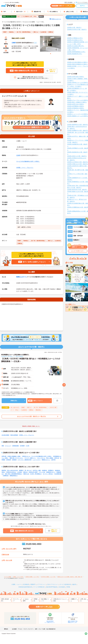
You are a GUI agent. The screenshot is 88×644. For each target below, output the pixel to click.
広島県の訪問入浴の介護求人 (76, 104)
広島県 (14, 43)
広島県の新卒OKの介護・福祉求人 (77, 190)
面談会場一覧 (36, 12)
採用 (36, 629)
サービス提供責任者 (65, 584)
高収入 (3, 472)
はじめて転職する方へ (78, 251)
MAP (35, 43)
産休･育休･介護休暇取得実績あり (14, 474)
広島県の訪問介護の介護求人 (76, 77)
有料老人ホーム (26, 456)
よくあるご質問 (26, 600)
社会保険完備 (58, 474)
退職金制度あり (14, 476)
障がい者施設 (50, 458)
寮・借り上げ (28, 470)
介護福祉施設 (15, 446)
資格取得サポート (51, 472)
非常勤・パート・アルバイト (25, 168)
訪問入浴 (57, 458)
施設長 (74, 584)
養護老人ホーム (46, 460)
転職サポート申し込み (44, 607)
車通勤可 (21, 470)
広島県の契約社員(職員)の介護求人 (77, 64)
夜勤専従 (4, 470)
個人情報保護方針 (51, 629)
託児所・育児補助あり (36, 474)
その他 (27, 446)
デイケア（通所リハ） (30, 458)
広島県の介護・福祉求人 (74, 28)
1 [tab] (51, 54)
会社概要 (14, 629)
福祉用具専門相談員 (52, 587)
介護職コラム (74, 600)
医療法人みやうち (56, 19)
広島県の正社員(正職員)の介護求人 (77, 62)
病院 (3, 446)
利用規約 (36, 600)
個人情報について (45, 600)
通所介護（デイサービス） (17, 458)
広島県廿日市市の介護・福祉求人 (77, 29)
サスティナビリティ (29, 629)
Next (64, 385)
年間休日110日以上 (11, 472)
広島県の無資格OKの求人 (75, 54)
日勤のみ (25, 472)
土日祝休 (20, 472)
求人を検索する (52, 12)
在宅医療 (22, 446)
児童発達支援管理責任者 (25, 587)
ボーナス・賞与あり (48, 474)
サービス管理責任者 (39, 587)
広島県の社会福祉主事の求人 (76, 46)
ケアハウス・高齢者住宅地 (25, 460)
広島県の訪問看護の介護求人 (76, 106)
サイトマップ (16, 600)
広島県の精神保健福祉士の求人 (76, 52)
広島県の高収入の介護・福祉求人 (77, 156)
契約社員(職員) (14, 435)
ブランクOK (42, 472)
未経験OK (44, 470)
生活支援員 (62, 587)
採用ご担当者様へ (5, 600)
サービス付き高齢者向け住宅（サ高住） (28, 161)
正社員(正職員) (5, 435)
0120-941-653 (32, 544)
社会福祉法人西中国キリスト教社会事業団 (12, 356)
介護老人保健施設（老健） (14, 456)
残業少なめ (26, 474)
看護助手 (33, 584)
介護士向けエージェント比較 (60, 600)
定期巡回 (14, 460)
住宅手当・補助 (37, 470)
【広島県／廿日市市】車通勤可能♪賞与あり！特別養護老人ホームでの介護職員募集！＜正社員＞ (31, 360)
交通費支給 (6, 476)
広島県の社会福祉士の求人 (75, 40)
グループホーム (41, 458)
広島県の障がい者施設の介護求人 (77, 102)
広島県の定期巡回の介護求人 (76, 108)
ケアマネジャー (41, 584)
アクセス (20, 629)
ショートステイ (37, 460)
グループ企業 (42, 629)
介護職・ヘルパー (16, 584)
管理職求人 (51, 470)
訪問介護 (4, 456)
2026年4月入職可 (33, 472)
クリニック (8, 446)
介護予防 (53, 460)
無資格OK (58, 470)
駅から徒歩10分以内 (13, 470)
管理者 (68, 587)
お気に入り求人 (69, 12)
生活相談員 (26, 584)
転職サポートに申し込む (63, 6)
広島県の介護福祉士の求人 (75, 38)
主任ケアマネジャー (53, 584)
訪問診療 (9, 460)
